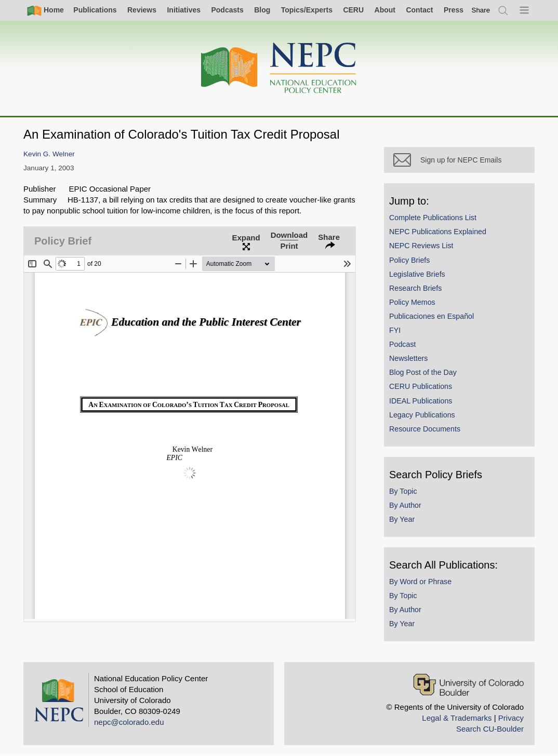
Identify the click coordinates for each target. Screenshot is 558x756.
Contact (419, 10)
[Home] (279, 68)
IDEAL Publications (421, 401)
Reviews (142, 10)
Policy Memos (412, 302)
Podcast (403, 344)
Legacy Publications (422, 415)
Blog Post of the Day (423, 372)
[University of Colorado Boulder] (468, 685)
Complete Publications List (433, 218)
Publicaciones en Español (431, 316)
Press (454, 10)
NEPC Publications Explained (438, 232)
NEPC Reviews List (421, 246)
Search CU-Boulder (490, 729)
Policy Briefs (409, 260)
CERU (353, 10)
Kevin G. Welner (49, 154)
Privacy (511, 718)
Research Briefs (415, 288)
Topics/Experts (307, 10)
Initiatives (184, 10)
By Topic (403, 491)
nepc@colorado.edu (129, 722)
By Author (405, 505)
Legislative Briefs (417, 274)
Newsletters (408, 358)
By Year (402, 519)
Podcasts (227, 10)
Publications (95, 10)
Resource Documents (425, 429)
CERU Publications (421, 386)
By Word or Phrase (420, 582)
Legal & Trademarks (457, 718)
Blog (262, 10)
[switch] (481, 10)
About (385, 10)
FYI (395, 330)
